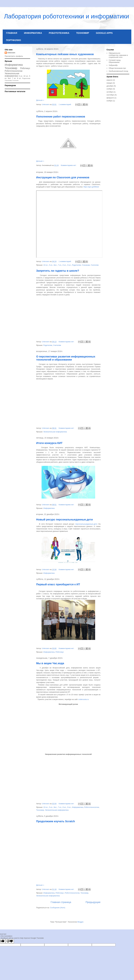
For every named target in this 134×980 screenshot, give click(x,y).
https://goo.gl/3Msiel (91, 187)
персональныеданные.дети (86, 524)
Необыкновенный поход (118, 71)
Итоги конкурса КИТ (49, 443)
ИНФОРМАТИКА (33, 33)
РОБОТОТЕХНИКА (59, 33)
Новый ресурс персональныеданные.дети (64, 519)
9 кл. (69, 265)
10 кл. (46, 265)
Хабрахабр (113, 65)
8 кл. (64, 265)
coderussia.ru (83, 699)
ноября (109, 89)
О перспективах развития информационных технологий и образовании (66, 358)
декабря (110, 86)
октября (110, 92)
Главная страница (61, 902)
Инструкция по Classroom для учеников (63, 177)
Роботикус (60, 652)
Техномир (40, 810)
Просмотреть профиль (14, 56)
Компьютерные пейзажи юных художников (65, 54)
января (109, 83)
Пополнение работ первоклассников (61, 117)
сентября (110, 95)
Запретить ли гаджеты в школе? (58, 271)
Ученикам (86, 265)
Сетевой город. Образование (115, 61)
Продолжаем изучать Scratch (56, 821)
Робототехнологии (92, 807)
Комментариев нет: (69, 165)
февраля (110, 98)
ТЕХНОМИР (83, 33)
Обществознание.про (117, 68)
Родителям (77, 265)
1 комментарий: (65, 104)
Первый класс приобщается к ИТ (58, 584)
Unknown (11, 53)
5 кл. (51, 265)
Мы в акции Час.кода (50, 663)
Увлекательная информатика (55, 432)
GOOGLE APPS (104, 33)
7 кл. (60, 265)
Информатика (49, 508)
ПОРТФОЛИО (14, 40)
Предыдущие (93, 902)
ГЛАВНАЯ (12, 33)
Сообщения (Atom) (58, 908)
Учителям (95, 265)
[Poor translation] (10, 941)
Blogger (80, 922)
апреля (109, 80)
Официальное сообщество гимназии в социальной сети (118, 55)
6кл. (55, 265)
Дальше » (40, 100)
